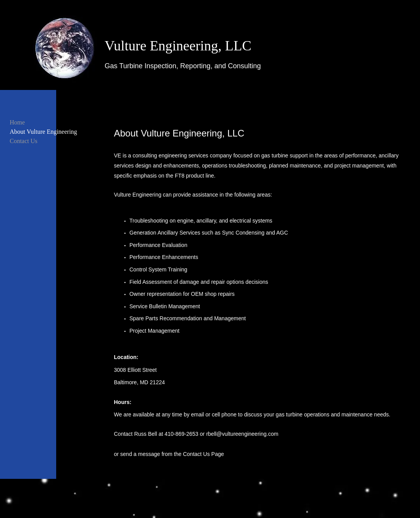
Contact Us (24, 141)
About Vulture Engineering (43, 132)
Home (17, 122)
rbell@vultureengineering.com (242, 434)
